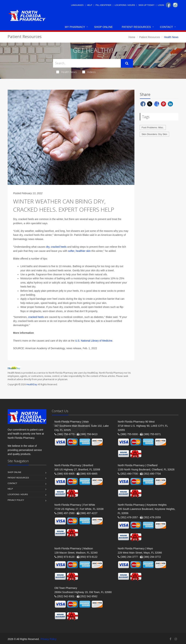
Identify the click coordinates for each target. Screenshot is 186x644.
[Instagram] (175, 5)
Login (161, 5)
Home (132, 37)
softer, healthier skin (79, 251)
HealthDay (32, 384)
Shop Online (103, 27)
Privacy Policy (16, 500)
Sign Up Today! (146, 5)
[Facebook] (168, 5)
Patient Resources (136, 27)
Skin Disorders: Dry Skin (154, 134)
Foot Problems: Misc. (153, 127)
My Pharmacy (75, 27)
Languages (77, 5)
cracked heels (36, 317)
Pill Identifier (103, 5)
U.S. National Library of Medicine (94, 341)
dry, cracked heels (56, 247)
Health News (67, 72)
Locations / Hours (125, 5)
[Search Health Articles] (87, 63)
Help (90, 5)
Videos (89, 72)
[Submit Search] (127, 63)
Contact (166, 27)
